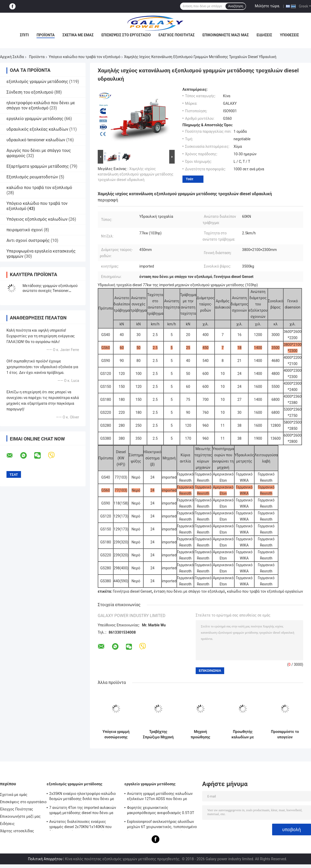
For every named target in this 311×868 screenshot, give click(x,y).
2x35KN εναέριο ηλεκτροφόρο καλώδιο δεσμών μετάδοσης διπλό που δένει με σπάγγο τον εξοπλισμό (83, 797)
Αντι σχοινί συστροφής (28, 240)
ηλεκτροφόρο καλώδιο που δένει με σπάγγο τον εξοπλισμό (41, 105)
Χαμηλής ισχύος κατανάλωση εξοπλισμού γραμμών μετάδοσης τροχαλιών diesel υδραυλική (136, 174)
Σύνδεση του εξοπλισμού (30, 92)
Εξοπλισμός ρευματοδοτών (32, 177)
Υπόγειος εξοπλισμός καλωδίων (37, 219)
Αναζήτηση (236, 6)
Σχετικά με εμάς (78, 35)
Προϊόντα (46, 35)
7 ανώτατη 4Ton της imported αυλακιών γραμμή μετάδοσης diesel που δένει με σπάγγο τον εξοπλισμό (83, 811)
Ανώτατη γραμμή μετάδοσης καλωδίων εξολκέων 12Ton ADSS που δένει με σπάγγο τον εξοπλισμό (160, 797)
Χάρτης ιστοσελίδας (17, 831)
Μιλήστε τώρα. (267, 6)
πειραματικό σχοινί (25, 230)
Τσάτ (190, 179)
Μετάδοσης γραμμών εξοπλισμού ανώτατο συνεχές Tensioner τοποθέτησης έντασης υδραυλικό (50, 291)
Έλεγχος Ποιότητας (177, 35)
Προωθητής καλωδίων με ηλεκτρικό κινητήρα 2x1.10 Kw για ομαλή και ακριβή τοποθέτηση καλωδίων (243, 734)
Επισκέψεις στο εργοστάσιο (126, 35)
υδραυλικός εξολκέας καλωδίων (37, 129)
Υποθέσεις (289, 35)
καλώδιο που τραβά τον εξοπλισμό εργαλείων (265, 591)
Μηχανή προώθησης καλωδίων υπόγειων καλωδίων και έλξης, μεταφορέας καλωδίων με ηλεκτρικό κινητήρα (200, 734)
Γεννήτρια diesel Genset (132, 591)
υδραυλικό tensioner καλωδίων (36, 140)
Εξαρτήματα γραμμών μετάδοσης (38, 166)
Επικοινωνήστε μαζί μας (226, 35)
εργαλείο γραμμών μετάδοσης (35, 119)
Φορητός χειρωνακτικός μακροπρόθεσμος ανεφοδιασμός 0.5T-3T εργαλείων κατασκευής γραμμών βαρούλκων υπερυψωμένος (161, 811)
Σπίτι (24, 35)
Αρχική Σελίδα (12, 57)
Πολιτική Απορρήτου (45, 859)
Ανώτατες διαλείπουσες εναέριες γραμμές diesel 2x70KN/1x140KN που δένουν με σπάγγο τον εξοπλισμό (80, 825)
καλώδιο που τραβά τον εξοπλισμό (39, 188)
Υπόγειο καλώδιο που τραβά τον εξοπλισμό (84, 57)
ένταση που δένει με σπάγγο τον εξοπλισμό (189, 591)
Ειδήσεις (264, 35)
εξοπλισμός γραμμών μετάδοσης (37, 82)
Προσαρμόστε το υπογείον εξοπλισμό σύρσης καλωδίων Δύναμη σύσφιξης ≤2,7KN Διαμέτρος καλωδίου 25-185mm (285, 734)
